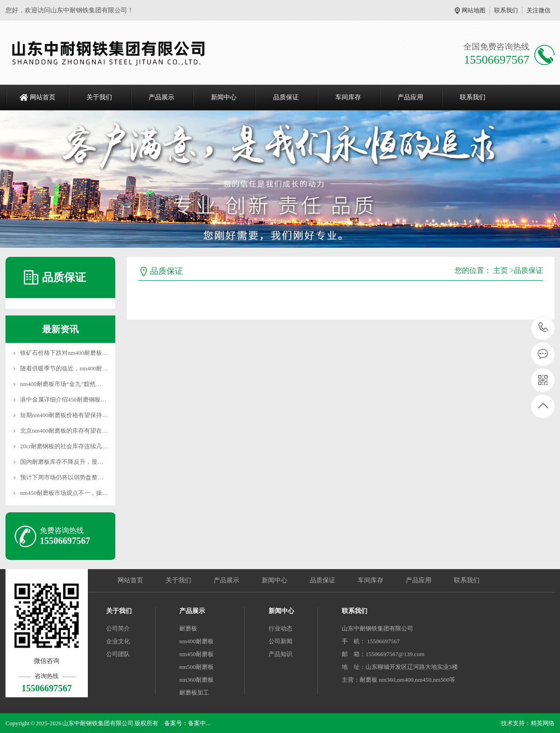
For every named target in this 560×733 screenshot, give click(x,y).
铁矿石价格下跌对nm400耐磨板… (64, 353)
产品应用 (410, 97)
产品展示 (162, 97)
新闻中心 (224, 97)
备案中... (199, 723)
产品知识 (280, 654)
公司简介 (118, 628)
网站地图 (474, 10)
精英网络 (543, 723)
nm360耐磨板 (197, 680)
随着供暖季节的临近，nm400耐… (64, 368)
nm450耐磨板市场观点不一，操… (64, 493)
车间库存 (348, 97)
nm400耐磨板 (197, 641)
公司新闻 (280, 641)
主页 (501, 270)
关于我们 (99, 97)
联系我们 (506, 10)
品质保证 (286, 97)
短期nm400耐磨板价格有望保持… (64, 415)
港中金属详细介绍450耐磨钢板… (63, 399)
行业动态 (280, 628)
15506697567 (543, 328)
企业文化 (118, 641)
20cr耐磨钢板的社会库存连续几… (64, 446)
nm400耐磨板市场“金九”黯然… (61, 384)
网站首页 (43, 97)
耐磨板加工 (194, 692)
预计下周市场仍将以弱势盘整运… (65, 477)
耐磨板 (188, 628)
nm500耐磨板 (197, 667)
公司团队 (118, 654)
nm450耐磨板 (197, 654)
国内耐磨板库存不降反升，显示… (65, 462)
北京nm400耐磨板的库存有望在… (64, 431)
